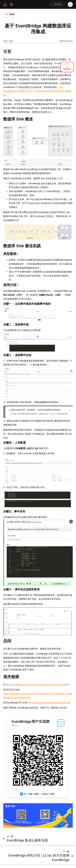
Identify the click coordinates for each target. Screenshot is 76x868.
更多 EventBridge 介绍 (17, 685)
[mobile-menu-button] (12, 4)
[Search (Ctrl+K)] (70, 4)
